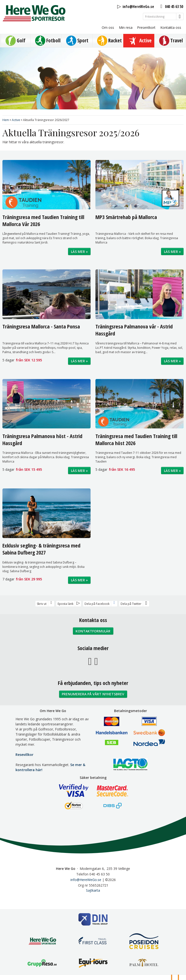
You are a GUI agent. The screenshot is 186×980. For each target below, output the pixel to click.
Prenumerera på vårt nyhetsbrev (93, 694)
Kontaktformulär (93, 631)
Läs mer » (79, 252)
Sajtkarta (93, 890)
